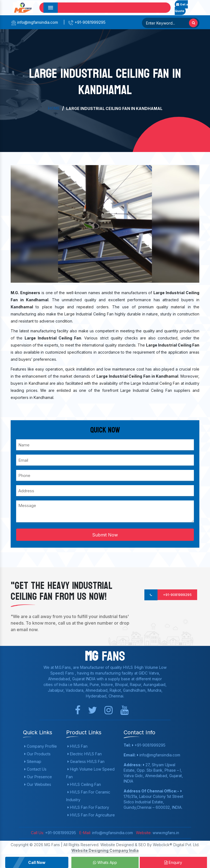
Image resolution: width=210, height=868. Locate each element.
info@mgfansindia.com (34, 22)
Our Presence (38, 777)
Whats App (105, 862)
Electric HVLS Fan (85, 754)
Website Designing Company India (105, 850)
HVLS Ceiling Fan (84, 784)
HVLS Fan (78, 746)
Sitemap (33, 761)
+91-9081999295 (87, 22)
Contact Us (35, 769)
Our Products (37, 754)
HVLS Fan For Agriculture (91, 815)
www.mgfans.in (165, 833)
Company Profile (41, 746)
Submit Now (105, 535)
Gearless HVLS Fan (86, 761)
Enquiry (173, 862)
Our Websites (38, 784)
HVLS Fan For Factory (88, 807)
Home (54, 108)
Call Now (37, 862)
